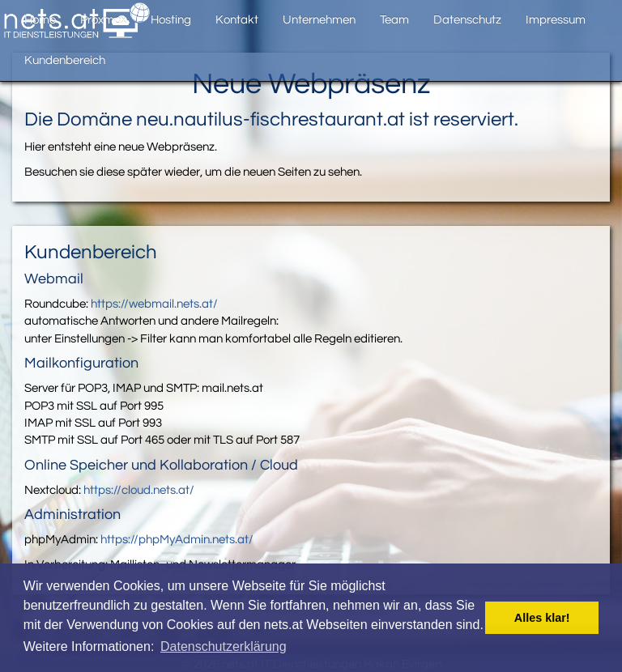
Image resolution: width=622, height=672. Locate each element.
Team (394, 20)
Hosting (171, 20)
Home (40, 20)
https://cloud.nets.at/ (139, 490)
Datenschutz (467, 20)
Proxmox (103, 20)
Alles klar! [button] (542, 618)
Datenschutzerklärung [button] (224, 646)
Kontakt (237, 20)
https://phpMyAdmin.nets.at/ (177, 540)
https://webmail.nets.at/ (154, 304)
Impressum (556, 20)
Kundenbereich (65, 60)
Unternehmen (319, 20)
